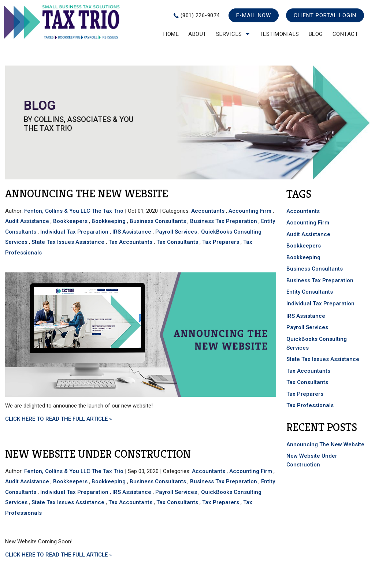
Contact (346, 34)
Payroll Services (176, 232)
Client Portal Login (325, 15)
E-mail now (254, 15)
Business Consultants (158, 221)
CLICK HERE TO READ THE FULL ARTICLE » (58, 419)
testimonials (279, 34)
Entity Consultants (310, 292)
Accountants (208, 211)
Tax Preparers (221, 242)
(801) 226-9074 (200, 15)
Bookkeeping (109, 221)
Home (171, 34)
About (197, 34)
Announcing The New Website (87, 194)
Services (229, 34)
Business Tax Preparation (224, 221)
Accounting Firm (250, 211)
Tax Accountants (130, 242)
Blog (316, 34)
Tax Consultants (177, 242)
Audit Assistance (27, 221)
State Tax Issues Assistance (68, 242)
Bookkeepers (70, 221)
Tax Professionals (310, 405)
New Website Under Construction (98, 454)
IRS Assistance (132, 232)
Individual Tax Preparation (74, 232)
